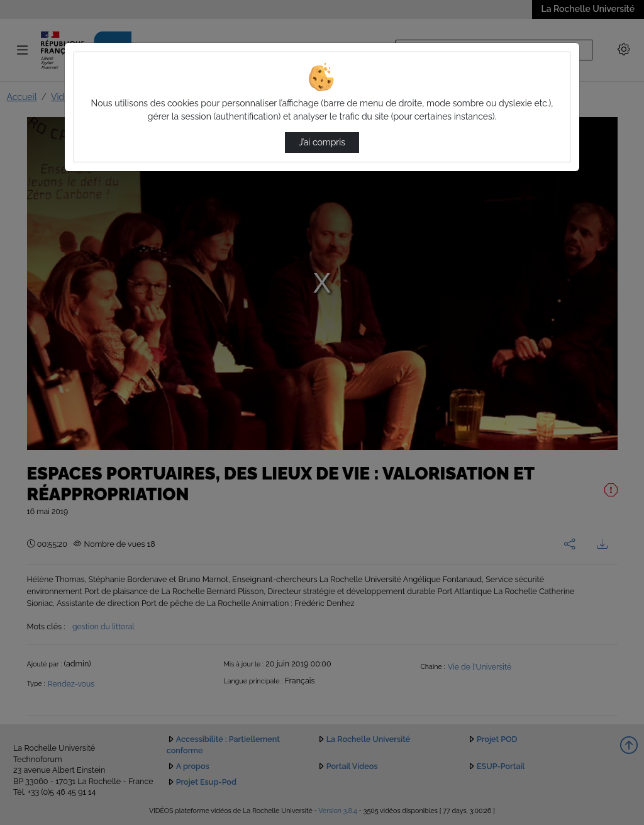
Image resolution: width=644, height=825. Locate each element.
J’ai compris (322, 142)
